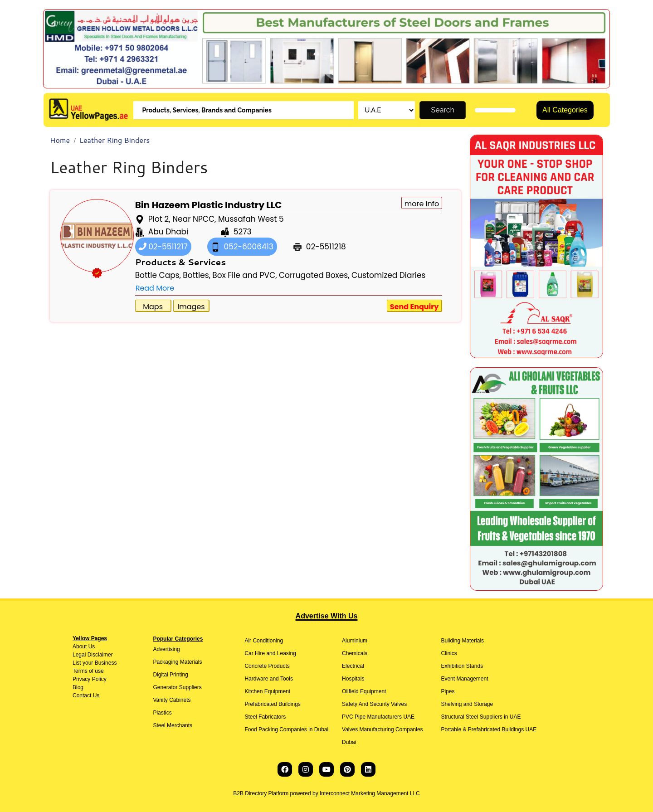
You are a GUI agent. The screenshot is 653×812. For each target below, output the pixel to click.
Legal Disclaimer (93, 655)
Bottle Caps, (158, 275)
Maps (153, 307)
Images (191, 307)
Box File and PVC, (244, 275)
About (80, 647)
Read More (155, 288)
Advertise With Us (327, 616)
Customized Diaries (389, 275)
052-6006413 (242, 247)
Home (60, 140)
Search (443, 110)
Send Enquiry (414, 307)
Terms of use (88, 671)
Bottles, (197, 275)
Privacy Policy (90, 679)
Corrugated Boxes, (314, 275)
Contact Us (86, 695)
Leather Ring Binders (115, 140)
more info (422, 204)
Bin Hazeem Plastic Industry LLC (209, 205)
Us (91, 647)
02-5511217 (163, 247)
